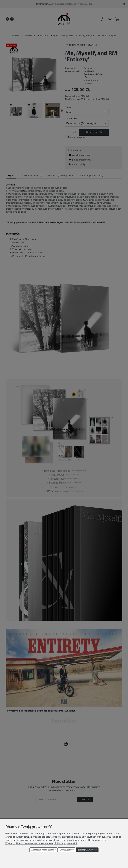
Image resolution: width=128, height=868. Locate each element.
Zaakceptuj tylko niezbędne (43, 850)
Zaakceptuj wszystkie (87, 850)
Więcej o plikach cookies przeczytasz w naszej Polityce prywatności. (41, 843)
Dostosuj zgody (67, 850)
